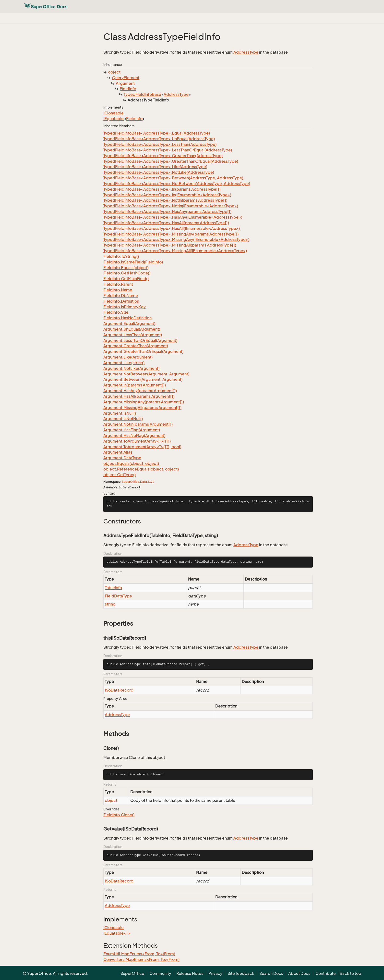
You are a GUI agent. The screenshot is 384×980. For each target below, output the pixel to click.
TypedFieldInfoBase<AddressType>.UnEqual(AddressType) (159, 139)
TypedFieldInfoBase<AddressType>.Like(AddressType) (155, 167)
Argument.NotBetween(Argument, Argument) (146, 374)
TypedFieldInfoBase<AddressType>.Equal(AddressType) (157, 133)
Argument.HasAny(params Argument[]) (140, 391)
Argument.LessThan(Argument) (133, 335)
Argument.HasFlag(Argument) (132, 430)
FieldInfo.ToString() (121, 256)
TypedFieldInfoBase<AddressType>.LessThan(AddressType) (160, 144)
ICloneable (114, 113)
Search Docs (271, 973)
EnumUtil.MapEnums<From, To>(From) (139, 954)
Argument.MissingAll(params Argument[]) (142, 408)
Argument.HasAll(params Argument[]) (139, 396)
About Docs (299, 973)
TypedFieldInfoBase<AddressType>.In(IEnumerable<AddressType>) (167, 195)
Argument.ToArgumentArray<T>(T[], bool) (142, 447)
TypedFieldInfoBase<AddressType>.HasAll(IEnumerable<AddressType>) (172, 228)
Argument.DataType (122, 458)
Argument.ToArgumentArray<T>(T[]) (137, 441)
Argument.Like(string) (124, 363)
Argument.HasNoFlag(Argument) (134, 435)
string (110, 604)
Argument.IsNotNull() (123, 419)
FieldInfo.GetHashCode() (127, 273)
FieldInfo (128, 89)
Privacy (215, 973)
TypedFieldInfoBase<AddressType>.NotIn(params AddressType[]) (165, 200)
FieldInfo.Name (118, 290)
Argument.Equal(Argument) (129, 323)
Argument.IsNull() (120, 413)
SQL (151, 482)
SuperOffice (130, 482)
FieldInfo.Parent (118, 284)
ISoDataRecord (119, 690)
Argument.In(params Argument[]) (135, 385)
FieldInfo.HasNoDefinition (127, 318)
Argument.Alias (118, 452)
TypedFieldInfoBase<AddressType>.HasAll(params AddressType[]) (166, 223)
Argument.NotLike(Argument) (131, 368)
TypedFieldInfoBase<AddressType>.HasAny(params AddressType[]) (167, 211)
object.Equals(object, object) (131, 463)
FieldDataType (118, 596)
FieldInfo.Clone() (119, 815)
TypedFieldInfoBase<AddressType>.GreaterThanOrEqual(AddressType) (171, 161)
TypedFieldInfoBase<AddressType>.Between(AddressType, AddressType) (173, 178)
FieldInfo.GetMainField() (126, 279)
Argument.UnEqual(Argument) (132, 329)
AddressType (246, 52)
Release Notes (190, 973)
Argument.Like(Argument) (128, 357)
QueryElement (126, 78)
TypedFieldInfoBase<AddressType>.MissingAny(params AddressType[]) (171, 234)
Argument (125, 83)
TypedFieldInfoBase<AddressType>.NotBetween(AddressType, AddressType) (177, 184)
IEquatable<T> (117, 933)
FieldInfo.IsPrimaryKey (125, 307)
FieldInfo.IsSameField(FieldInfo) (133, 262)
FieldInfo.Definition (121, 301)
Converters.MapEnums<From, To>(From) (141, 959)
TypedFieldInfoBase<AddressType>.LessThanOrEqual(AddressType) (168, 150)
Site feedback (241, 973)
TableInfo (113, 588)
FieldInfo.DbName (121, 296)
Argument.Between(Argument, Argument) (143, 379)
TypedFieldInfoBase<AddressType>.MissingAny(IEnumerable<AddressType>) (176, 239)
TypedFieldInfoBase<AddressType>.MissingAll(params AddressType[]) (170, 245)
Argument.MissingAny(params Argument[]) (144, 402)
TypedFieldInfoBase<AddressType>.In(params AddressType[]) (162, 189)
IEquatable (114, 119)
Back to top (350, 973)
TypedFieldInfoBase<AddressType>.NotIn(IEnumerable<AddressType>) (171, 206)
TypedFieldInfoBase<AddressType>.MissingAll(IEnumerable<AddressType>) (175, 251)
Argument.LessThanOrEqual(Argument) (140, 340)
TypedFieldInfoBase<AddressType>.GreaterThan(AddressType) (163, 156)
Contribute (326, 973)
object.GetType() (120, 475)
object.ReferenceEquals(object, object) (141, 469)
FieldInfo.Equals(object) (126, 268)
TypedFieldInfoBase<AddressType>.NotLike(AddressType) (159, 172)
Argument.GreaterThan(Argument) (136, 346)
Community (160, 973)
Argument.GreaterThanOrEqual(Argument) (143, 351)
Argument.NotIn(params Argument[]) (138, 424)
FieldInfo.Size (116, 312)
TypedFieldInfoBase (142, 94)
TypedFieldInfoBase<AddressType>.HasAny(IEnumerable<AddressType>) (173, 217)
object (114, 72)
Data (144, 482)
